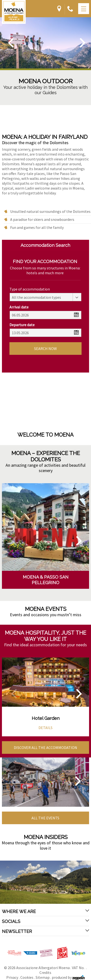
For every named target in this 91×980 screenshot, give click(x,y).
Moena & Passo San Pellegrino (46, 580)
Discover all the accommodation (45, 747)
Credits (45, 972)
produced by (68, 977)
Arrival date (19, 307)
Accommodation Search (45, 245)
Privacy (12, 977)
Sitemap (43, 977)
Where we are (46, 911)
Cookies (27, 977)
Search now (45, 349)
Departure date (22, 325)
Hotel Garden (46, 718)
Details (45, 728)
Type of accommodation (30, 289)
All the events (45, 818)
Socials (46, 921)
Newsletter (46, 931)
